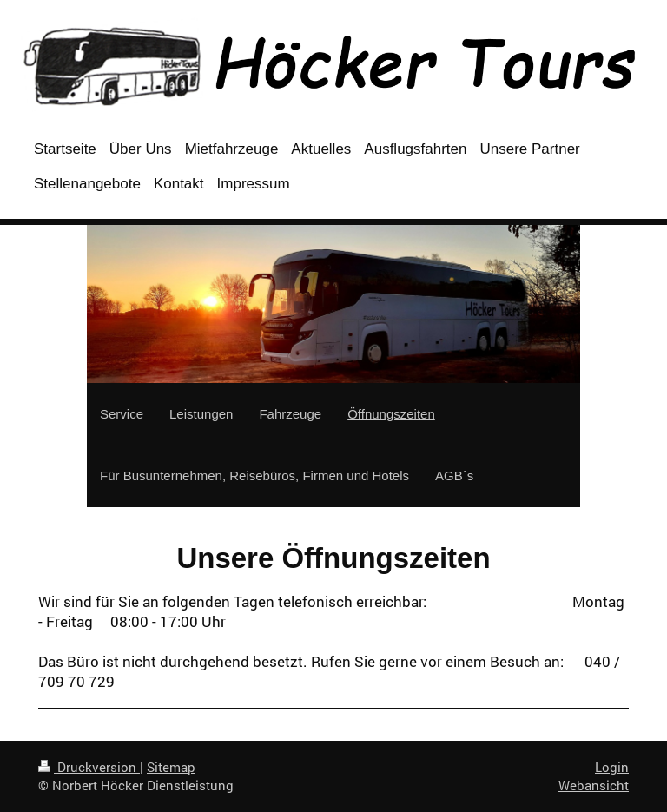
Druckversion (89, 767)
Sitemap (171, 767)
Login (612, 767)
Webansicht (594, 785)
